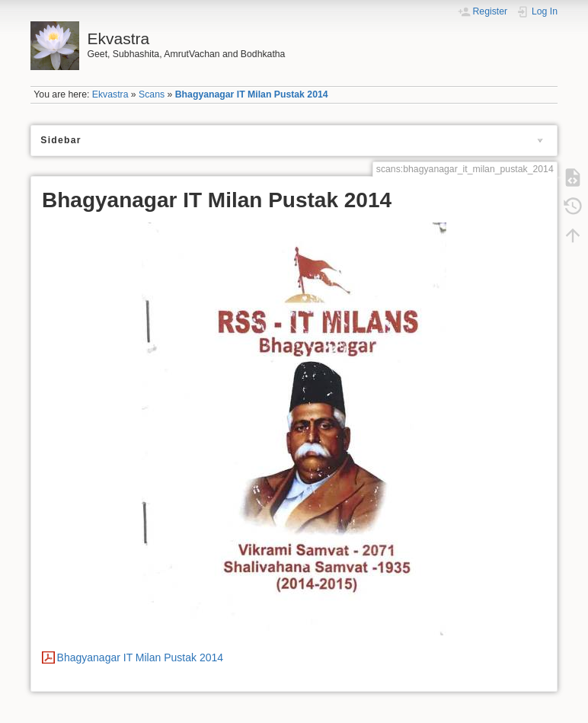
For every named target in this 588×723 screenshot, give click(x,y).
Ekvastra (110, 94)
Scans (152, 94)
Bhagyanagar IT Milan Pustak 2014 (252, 94)
